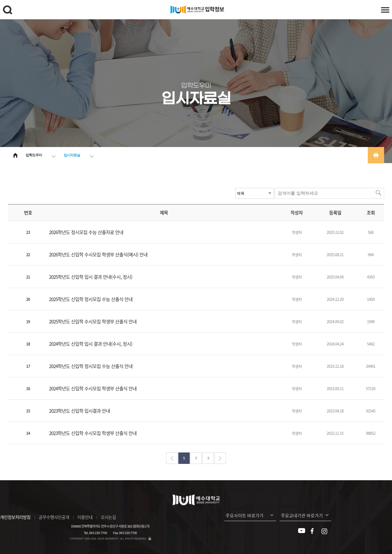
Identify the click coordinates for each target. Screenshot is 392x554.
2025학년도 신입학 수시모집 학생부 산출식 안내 (93, 321)
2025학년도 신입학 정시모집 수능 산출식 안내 (91, 299)
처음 (172, 458)
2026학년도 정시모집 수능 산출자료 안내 (86, 232)
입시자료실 (72, 155)
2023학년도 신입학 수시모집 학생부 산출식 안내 (93, 433)
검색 (8, 11)
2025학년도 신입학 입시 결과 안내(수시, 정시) (91, 277)
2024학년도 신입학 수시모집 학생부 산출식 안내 (93, 388)
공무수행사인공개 (54, 517)
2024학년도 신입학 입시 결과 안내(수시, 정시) (91, 344)
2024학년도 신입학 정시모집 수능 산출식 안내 (91, 366)
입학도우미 (34, 155)
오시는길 (108, 517)
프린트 (376, 155)
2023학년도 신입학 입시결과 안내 (79, 411)
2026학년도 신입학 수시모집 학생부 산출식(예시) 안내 (98, 254)
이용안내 (85, 517)
